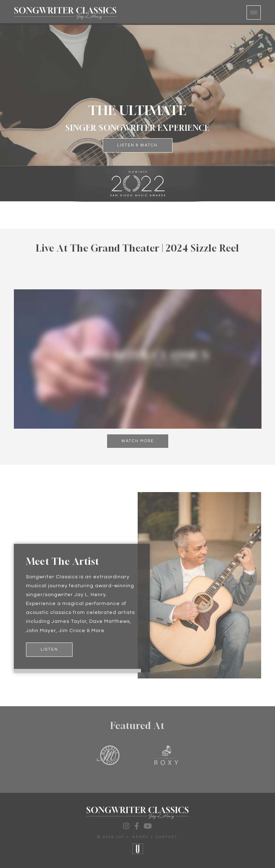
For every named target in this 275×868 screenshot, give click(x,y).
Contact (167, 837)
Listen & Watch (137, 145)
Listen (49, 649)
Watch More (138, 441)
